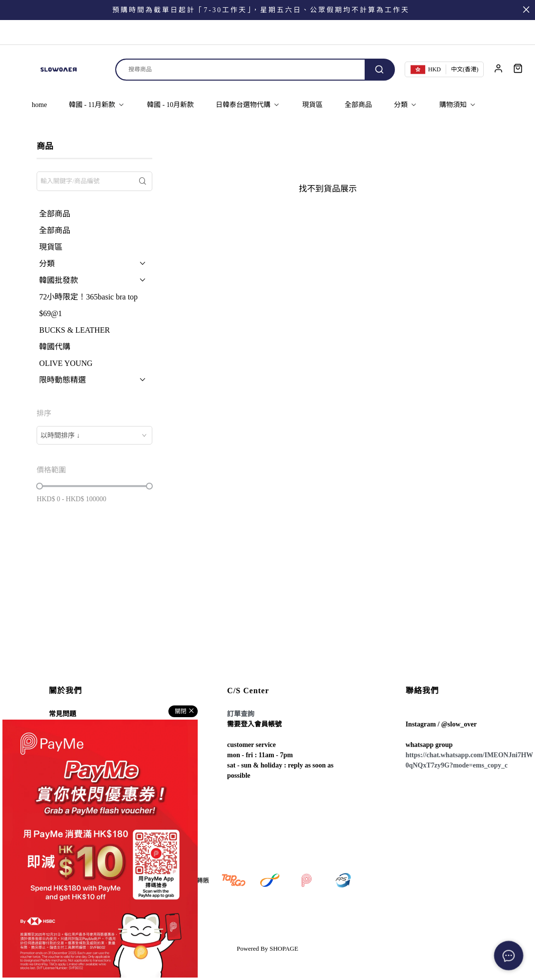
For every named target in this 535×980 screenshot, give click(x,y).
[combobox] (94, 435)
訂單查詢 (241, 714)
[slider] (40, 486)
